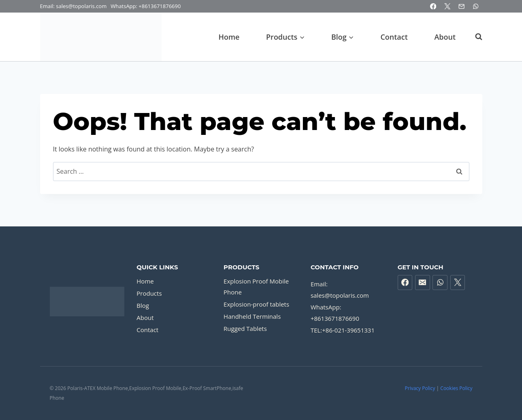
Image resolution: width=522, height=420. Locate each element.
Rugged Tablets (245, 328)
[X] (447, 6)
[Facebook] (433, 6)
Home (229, 37)
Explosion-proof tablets (256, 304)
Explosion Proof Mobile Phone (256, 287)
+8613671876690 (160, 6)
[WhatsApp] (476, 6)
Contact (394, 37)
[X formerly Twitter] (458, 282)
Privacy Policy (420, 388)
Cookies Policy (456, 388)
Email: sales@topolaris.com (74, 6)
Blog (143, 305)
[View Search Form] (475, 37)
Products (149, 293)
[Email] (461, 6)
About (445, 37)
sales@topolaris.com (340, 295)
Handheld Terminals (252, 316)
